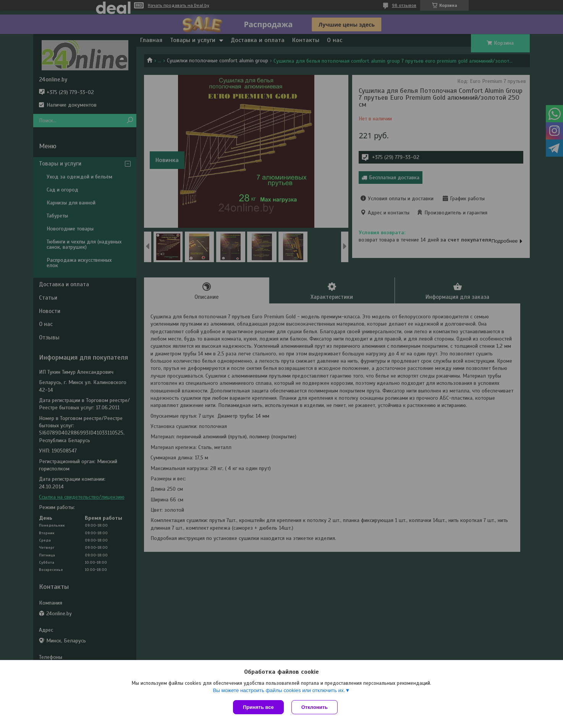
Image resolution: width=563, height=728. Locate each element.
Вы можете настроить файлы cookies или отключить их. (279, 690)
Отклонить (315, 707)
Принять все (258, 707)
